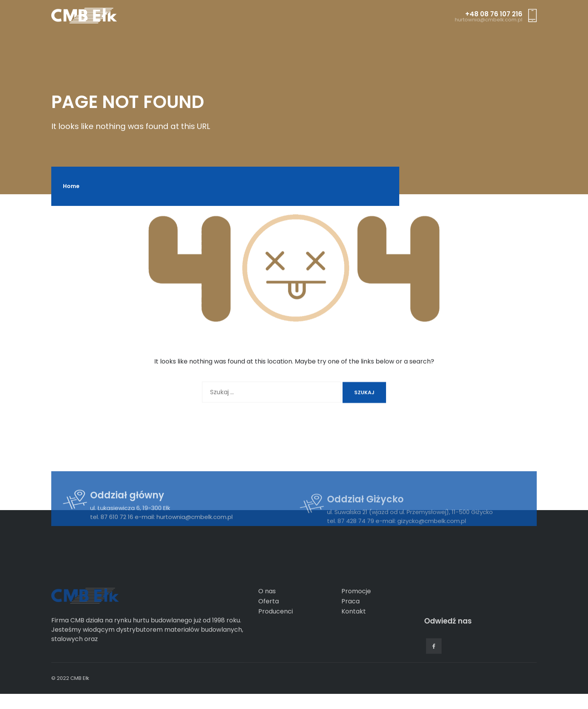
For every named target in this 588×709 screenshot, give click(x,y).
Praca (351, 628)
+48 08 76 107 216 (494, 14)
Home (71, 186)
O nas (267, 618)
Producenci (276, 638)
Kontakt (354, 638)
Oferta (269, 628)
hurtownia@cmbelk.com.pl (489, 20)
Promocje (356, 618)
